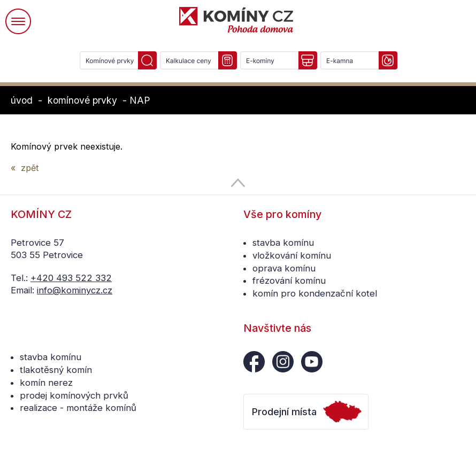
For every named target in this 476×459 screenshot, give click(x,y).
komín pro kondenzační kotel (315, 293)
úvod (22, 100)
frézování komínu (289, 281)
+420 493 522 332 (71, 278)
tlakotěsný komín (56, 370)
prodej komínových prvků (74, 395)
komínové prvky (82, 100)
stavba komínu (283, 243)
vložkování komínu (292, 255)
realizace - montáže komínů (78, 408)
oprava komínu (284, 268)
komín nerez (46, 383)
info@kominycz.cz (75, 290)
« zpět (25, 168)
